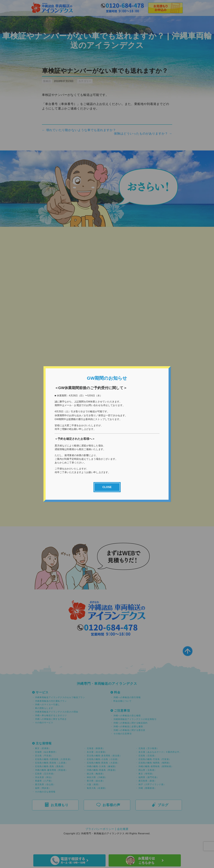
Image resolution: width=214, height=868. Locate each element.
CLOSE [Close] (107, 487)
